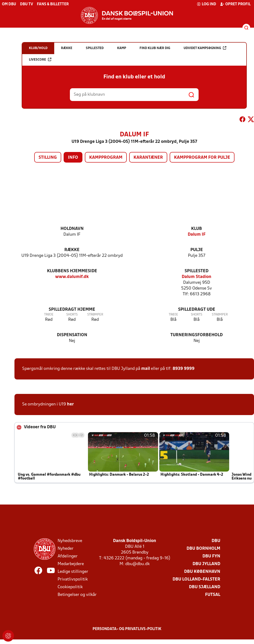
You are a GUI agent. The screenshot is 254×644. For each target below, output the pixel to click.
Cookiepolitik (70, 587)
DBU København (202, 572)
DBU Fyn (211, 556)
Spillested (197, 271)
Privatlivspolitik (73, 579)
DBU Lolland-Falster (196, 579)
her (70, 404)
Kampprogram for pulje (202, 158)
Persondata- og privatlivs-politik (127, 629)
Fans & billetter (53, 4)
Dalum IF (197, 235)
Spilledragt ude (197, 310)
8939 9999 (184, 369)
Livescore (40, 60)
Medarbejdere (71, 564)
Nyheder (66, 549)
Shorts (72, 315)
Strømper (95, 315)
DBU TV (27, 4)
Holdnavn (72, 229)
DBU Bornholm (203, 549)
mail (146, 369)
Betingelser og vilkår (77, 595)
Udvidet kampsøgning (205, 48)
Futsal (213, 595)
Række (72, 250)
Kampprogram (106, 158)
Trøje (49, 315)
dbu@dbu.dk (137, 564)
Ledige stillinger (73, 572)
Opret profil (235, 4)
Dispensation (72, 335)
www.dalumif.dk (72, 277)
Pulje (197, 250)
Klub (197, 229)
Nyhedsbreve (70, 541)
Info (73, 158)
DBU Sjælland (205, 587)
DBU (216, 541)
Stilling (48, 158)
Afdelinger (68, 556)
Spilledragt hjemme (72, 310)
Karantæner (148, 158)
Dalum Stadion (197, 277)
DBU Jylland (206, 564)
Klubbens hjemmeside (72, 271)
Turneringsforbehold (197, 335)
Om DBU (9, 4)
